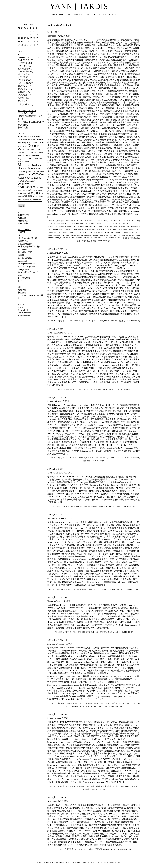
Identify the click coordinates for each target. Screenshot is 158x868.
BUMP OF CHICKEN (94, 458)
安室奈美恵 (107, 786)
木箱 (117, 632)
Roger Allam (99, 235)
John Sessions (102, 232)
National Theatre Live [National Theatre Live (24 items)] (30, 167)
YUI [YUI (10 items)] (38, 187)
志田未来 (98, 224)
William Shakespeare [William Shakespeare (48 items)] (27, 185)
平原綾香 (94, 506)
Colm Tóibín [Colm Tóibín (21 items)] (38, 143)
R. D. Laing (71, 235)
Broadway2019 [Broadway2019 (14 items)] (24, 143)
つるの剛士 (90, 786)
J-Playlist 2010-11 (57, 640)
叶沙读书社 (23, 63)
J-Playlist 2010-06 (57, 797)
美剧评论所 (22, 86)
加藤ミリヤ (93, 389)
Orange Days (23, 269)
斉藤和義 (93, 241)
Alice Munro (115, 221)
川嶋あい (91, 849)
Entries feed (23, 310)
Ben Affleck (108, 224)
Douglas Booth (113, 226)
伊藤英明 (80, 224)
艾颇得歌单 (23, 71)
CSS (119, 863)
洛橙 (20, 281)
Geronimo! (22, 261)
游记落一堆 (23, 98)
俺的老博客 (23, 221)
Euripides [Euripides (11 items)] (21, 153)
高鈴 (100, 389)
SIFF (138, 235)
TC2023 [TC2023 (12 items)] (21, 178)
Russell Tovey (113, 235)
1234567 (21, 232)
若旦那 (105, 389)
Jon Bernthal (116, 232)
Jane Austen (63, 232)
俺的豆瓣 (22, 218)
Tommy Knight (67, 238)
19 (19, 235)
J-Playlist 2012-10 (57, 329)
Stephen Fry (54, 238)
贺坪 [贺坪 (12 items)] (25, 200)
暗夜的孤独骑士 (25, 278)
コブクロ (82, 458)
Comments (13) (98, 789)
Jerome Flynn (76, 232)
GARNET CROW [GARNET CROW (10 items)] (31, 153)
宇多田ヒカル (99, 703)
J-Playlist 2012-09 (57, 398)
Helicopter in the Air (26, 264)
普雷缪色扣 (23, 104)
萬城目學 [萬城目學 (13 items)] (37, 196)
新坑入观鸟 (22, 101)
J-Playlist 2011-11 (57, 469)
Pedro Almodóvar (56, 235)
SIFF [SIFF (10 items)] (42, 172)
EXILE (109, 506)
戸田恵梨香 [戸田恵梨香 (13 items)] (25, 194)
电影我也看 (60, 221)
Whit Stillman (100, 238)
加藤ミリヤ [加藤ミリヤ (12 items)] (32, 190)
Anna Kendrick (129, 221)
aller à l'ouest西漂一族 (27, 238)
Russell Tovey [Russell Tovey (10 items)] (22, 172)
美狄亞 (21, 119)
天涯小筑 (22, 290)
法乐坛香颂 (22, 77)
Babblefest (22, 249)
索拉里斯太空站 (25, 252)
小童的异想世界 (25, 244)
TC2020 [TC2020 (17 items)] (29, 175)
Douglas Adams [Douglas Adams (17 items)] (33, 150)
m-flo (101, 321)
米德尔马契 (23, 128)
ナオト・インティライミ (88, 321)
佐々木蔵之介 (89, 224)
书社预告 (22, 292)
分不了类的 (23, 66)
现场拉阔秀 (22, 74)
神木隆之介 (60, 226)
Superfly (135, 458)
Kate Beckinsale (132, 232)
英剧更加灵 (22, 89)
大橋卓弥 (83, 589)
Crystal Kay (132, 703)
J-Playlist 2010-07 (57, 714)
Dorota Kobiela (97, 226)
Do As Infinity (100, 632)
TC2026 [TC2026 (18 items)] (34, 178)
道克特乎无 (22, 92)
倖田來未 (116, 786)
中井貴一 (72, 224)
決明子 (137, 786)
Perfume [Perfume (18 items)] (36, 168)
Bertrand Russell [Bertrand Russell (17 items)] (36, 140)
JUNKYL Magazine (26, 267)
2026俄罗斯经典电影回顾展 (30, 116)
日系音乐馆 (60, 321)
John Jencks (89, 232)
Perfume (126, 458)
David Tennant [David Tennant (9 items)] (22, 146)
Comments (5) (125, 849)
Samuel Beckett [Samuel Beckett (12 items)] (34, 172)
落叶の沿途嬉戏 (25, 258)
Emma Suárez (71, 229)
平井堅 (107, 703)
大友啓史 (64, 224)
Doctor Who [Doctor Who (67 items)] (28, 147)
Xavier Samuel (115, 238)
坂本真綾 (89, 632)
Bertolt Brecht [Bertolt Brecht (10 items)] (22, 140)
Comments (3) (127, 632)
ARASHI (87, 506)
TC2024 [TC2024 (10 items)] (27, 178)
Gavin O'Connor (95, 229)
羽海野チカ (69, 226)
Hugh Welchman (127, 229)
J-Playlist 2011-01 (57, 597)
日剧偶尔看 (22, 95)
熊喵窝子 (22, 255)
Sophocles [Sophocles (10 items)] (21, 175)
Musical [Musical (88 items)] (25, 165)
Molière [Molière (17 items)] (39, 159)
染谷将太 (126, 238)
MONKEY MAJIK (111, 321)
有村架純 (85, 241)
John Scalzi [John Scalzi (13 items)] (26, 156)
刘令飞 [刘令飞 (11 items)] (24, 190)
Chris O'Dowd (122, 224)
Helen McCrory (111, 229)
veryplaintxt (75, 863)
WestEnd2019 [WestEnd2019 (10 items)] (30, 181)
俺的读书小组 (24, 215)
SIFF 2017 (53, 32)
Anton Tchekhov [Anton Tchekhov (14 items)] (25, 136)
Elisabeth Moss (56, 229)
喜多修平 (102, 506)
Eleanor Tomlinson (130, 226)
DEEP (105, 458)
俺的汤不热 (23, 223)
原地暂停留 (23, 241)
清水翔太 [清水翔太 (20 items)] (36, 193)
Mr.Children (92, 706)
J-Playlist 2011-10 (57, 515)
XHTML (112, 863)
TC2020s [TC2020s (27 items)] (39, 174)
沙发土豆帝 (23, 83)
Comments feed (24, 313)
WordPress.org (24, 316)
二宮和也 (114, 703)
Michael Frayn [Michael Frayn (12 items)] (29, 159)
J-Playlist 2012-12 (57, 249)
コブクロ (121, 703)
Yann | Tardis (79, 6)
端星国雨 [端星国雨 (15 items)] (27, 196)
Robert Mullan (84, 235)
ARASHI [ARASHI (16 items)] (36, 136)
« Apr (20, 52)
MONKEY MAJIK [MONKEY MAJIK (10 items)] (24, 162)
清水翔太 (112, 389)
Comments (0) (104, 241)
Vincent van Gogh (83, 238)
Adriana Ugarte (86, 221)
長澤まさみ (82, 229)
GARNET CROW (115, 458)
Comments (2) (116, 706)
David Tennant (81, 226)
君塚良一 (57, 224)
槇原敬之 (122, 321)
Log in (20, 307)
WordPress (59, 863)
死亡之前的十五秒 (26, 113)
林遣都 (133, 238)
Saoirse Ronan (128, 235)
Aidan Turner (101, 221)
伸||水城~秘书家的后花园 (29, 247)
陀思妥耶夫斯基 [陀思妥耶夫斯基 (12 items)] (34, 200)
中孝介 (90, 589)
